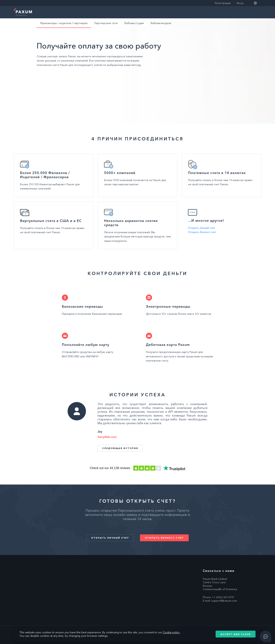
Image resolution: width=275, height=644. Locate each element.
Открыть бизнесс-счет (202, 232)
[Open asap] (265, 636)
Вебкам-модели (161, 23)
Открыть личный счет (202, 228)
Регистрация (223, 3)
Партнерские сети (106, 23)
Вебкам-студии (134, 23)
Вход (240, 3)
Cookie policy (171, 632)
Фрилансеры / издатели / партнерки (64, 23)
